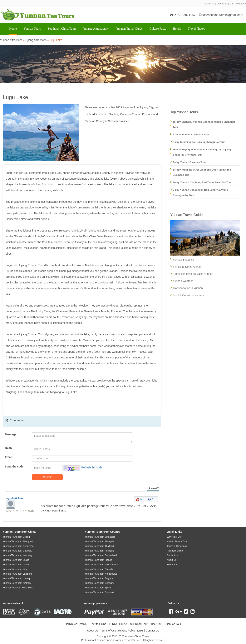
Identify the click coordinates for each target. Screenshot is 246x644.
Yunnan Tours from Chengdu (18, 551)
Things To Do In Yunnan (187, 267)
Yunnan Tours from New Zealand (102, 565)
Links (140, 631)
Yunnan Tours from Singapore (100, 537)
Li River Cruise (118, 624)
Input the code (14, 467)
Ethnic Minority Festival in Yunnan (193, 274)
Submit (47, 477)
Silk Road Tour (139, 624)
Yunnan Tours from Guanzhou (18, 546)
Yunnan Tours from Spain (98, 588)
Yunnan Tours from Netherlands (101, 574)
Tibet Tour (156, 624)
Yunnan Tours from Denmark (100, 592)
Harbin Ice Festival (76, 624)
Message (11, 434)
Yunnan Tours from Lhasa (16, 560)
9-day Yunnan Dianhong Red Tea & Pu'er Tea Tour (202, 182)
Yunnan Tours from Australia (99, 551)
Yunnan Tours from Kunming (17, 555)
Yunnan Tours (32, 29)
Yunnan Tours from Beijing (16, 537)
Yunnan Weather (183, 281)
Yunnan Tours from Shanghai (18, 542)
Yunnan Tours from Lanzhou (17, 574)
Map (232, 4)
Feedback (241, 4)
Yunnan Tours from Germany (100, 583)
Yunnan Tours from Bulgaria (99, 578)
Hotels (177, 29)
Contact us (222, 4)
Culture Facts (158, 29)
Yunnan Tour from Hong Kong (18, 588)
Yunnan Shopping (183, 260)
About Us (210, 4)
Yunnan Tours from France (98, 560)
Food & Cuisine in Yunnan (188, 295)
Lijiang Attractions (36, 40)
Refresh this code (92, 467)
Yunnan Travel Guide (129, 29)
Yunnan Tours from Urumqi (17, 578)
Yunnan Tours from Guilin (16, 565)
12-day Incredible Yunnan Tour (191, 135)
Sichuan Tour (173, 624)
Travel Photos (196, 29)
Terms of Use (108, 631)
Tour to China (98, 624)
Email (9, 457)
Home (13, 29)
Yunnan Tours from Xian (15, 569)
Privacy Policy (127, 631)
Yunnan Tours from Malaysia (99, 542)
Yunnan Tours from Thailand (99, 546)
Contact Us (152, 631)
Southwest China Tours (62, 29)
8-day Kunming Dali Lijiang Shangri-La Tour (199, 142)
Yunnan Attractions (96, 29)
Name (9, 448)
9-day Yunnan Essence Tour (189, 162)
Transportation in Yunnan (188, 288)
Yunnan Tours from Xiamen (17, 583)
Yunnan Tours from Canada (99, 569)
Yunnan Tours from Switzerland (101, 555)
